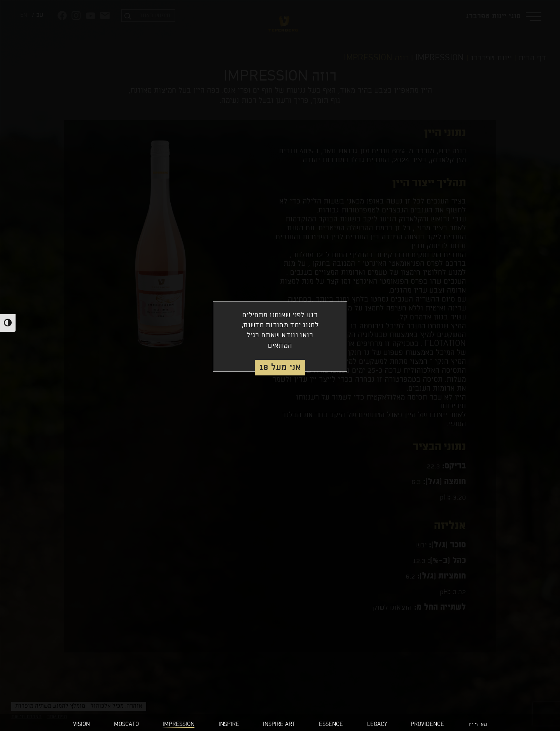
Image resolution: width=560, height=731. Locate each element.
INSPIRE (229, 725)
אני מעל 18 (280, 367)
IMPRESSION (178, 725)
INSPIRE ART (279, 725)
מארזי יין (478, 725)
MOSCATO (126, 725)
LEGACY (377, 725)
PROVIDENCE (427, 725)
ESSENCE (331, 725)
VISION (81, 725)
